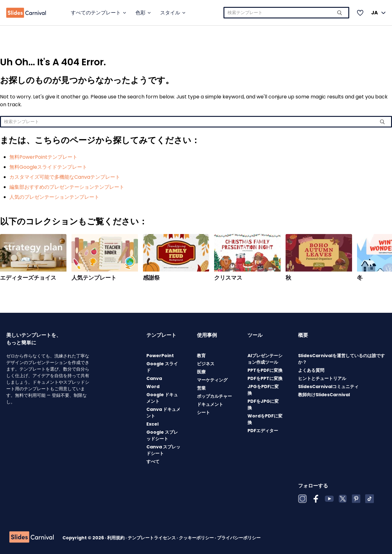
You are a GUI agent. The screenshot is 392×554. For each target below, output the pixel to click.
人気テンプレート (94, 278)
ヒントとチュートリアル (322, 378)
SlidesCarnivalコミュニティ (328, 387)
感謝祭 (151, 278)
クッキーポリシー (197, 538)
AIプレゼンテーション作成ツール (265, 359)
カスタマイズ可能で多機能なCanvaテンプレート (65, 177)
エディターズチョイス (28, 278)
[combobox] (287, 13)
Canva (154, 378)
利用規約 (116, 538)
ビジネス (206, 364)
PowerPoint (160, 356)
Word (153, 387)
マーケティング (212, 380)
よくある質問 (311, 370)
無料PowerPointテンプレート (43, 157)
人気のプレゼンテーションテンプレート (54, 197)
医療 (201, 372)
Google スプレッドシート (162, 435)
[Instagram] (302, 499)
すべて (153, 462)
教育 (201, 356)
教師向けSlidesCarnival (324, 395)
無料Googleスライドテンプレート (48, 167)
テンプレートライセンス (152, 538)
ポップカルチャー (214, 396)
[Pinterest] (356, 499)
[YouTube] (329, 499)
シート (203, 412)
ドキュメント (210, 404)
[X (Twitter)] (343, 499)
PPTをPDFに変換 (265, 370)
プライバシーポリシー (239, 538)
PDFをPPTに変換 (265, 378)
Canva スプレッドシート (163, 450)
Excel (152, 424)
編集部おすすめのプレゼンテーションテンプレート (67, 187)
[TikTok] (370, 499)
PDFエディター (263, 431)
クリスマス (228, 278)
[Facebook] (316, 499)
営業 (201, 388)
